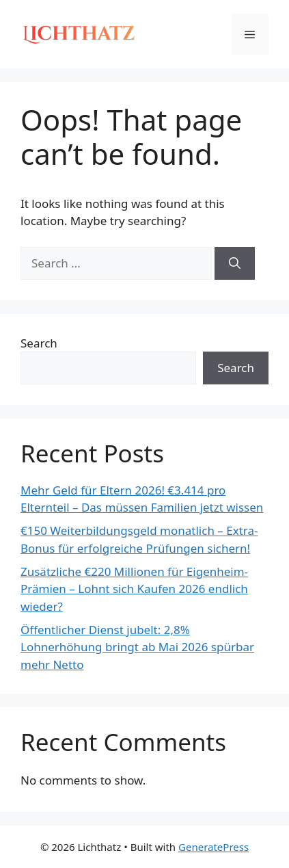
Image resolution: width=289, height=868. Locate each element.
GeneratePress (214, 847)
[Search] (235, 263)
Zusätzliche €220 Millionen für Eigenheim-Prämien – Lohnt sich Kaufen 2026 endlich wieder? (134, 589)
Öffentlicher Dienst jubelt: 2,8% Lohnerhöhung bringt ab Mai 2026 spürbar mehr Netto (137, 647)
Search (39, 343)
